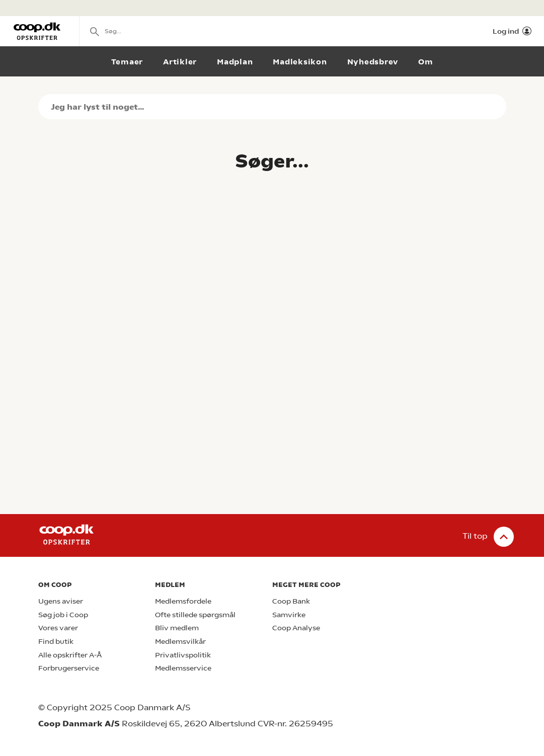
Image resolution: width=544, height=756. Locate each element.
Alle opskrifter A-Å (70, 655)
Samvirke (289, 615)
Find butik (56, 642)
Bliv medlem (177, 628)
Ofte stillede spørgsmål (195, 615)
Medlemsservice (183, 668)
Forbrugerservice (69, 668)
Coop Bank (291, 601)
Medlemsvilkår (180, 642)
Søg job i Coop (63, 615)
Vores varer (58, 628)
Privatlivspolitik (183, 655)
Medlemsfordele (183, 601)
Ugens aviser (61, 601)
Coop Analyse (296, 628)
